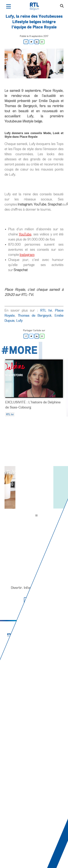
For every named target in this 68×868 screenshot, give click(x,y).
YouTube (25, 234)
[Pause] (36, 515)
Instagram (27, 255)
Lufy (19, 320)
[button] (8, 6)
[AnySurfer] (34, 852)
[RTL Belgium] (36, 6)
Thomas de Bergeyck (35, 315)
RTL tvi (46, 310)
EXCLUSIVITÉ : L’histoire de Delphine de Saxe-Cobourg (33, 405)
